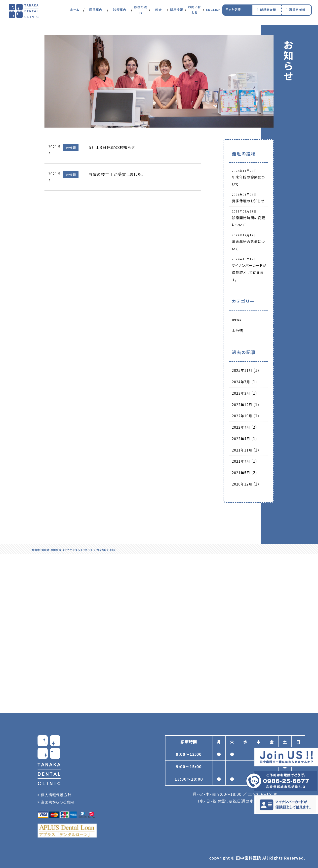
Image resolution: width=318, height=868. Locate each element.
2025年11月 (242, 370)
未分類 (237, 331)
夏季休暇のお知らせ (248, 201)
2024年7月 (241, 382)
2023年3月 (241, 393)
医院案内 (96, 12)
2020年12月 (242, 484)
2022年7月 (241, 427)
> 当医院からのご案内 (56, 802)
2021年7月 (241, 461)
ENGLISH (213, 12)
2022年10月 (242, 416)
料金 (159, 12)
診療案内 (120, 12)
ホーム (75, 12)
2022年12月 (242, 405)
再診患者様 (295, 12)
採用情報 (177, 12)
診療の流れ (141, 12)
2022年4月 (241, 439)
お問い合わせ (195, 12)
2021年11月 (242, 450)
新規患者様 (265, 12)
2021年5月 (241, 473)
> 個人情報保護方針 (54, 795)
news (237, 319)
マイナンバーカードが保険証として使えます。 (249, 273)
